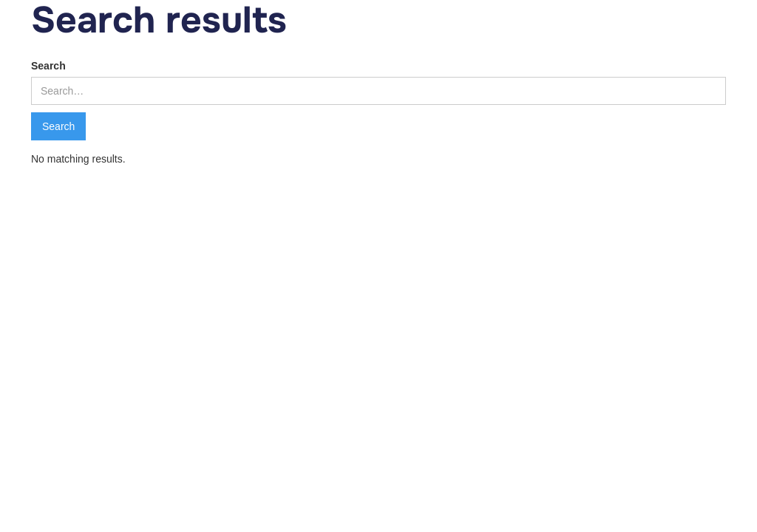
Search (48, 66)
